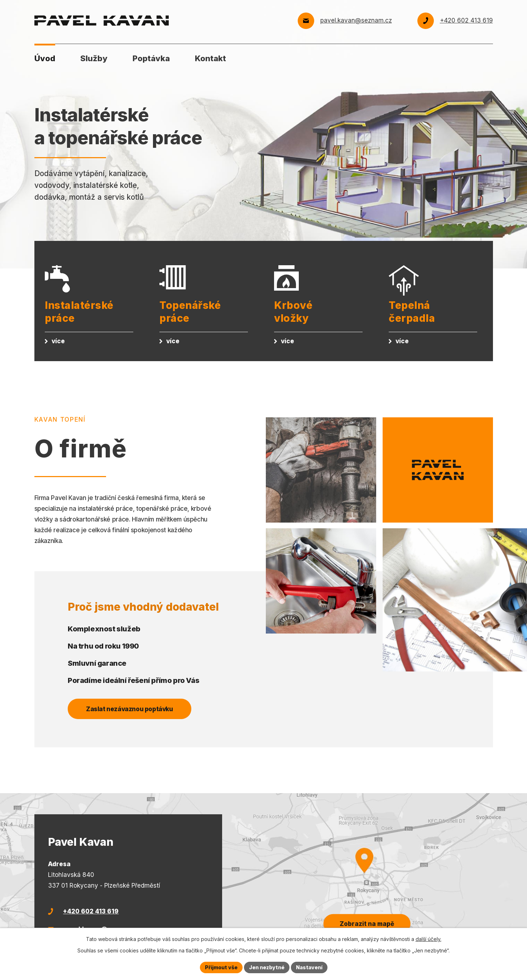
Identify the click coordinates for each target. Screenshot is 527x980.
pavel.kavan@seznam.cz (356, 20)
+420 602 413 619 (466, 20)
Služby (94, 58)
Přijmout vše (221, 967)
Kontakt (210, 58)
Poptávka (151, 58)
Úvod (45, 58)
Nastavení (309, 967)
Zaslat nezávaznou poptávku (130, 709)
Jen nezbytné (267, 967)
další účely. (428, 939)
